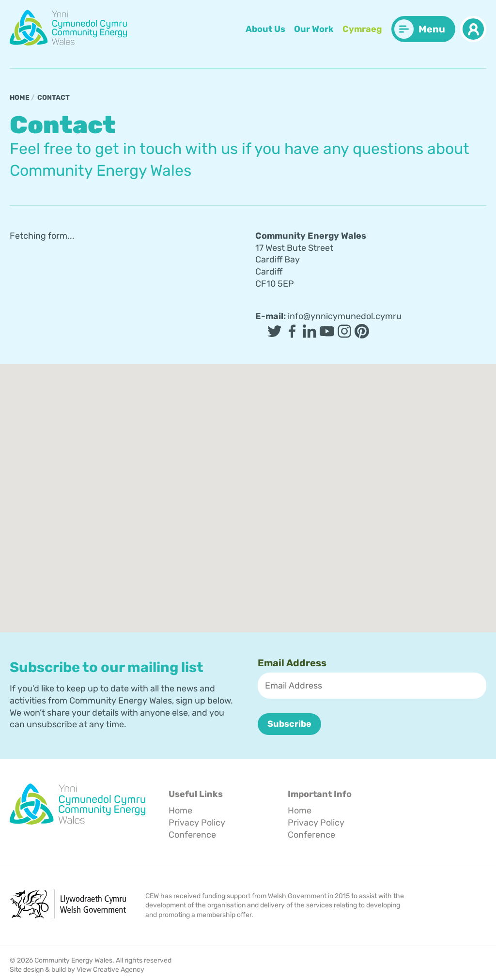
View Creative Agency (110, 970)
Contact (54, 98)
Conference (192, 834)
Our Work (314, 29)
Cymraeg (362, 29)
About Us (265, 29)
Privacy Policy (197, 822)
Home (20, 98)
